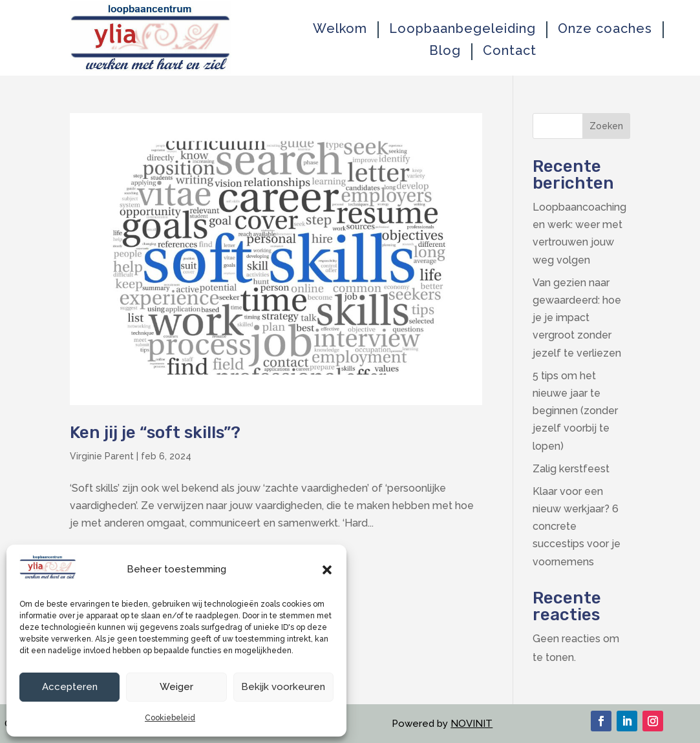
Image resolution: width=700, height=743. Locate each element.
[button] (327, 570)
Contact (510, 51)
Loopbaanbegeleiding (462, 29)
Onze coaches (605, 29)
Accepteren (70, 687)
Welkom (340, 29)
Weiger (176, 687)
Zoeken (606, 126)
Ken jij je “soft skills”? (155, 433)
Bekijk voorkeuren (283, 687)
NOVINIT (472, 724)
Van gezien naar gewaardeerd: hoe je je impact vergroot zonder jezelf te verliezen (577, 318)
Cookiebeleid (170, 718)
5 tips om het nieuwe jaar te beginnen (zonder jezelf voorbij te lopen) (575, 411)
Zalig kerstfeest (571, 469)
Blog (445, 51)
